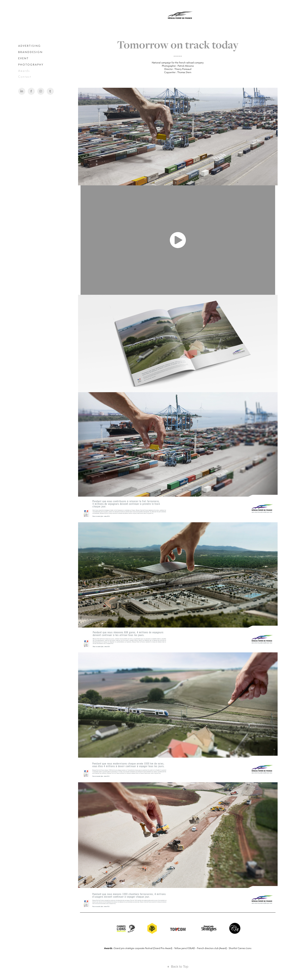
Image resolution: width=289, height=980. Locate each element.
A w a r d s (24, 71)
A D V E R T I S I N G (29, 46)
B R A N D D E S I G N (30, 52)
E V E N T (23, 58)
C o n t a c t (25, 77)
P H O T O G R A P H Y (31, 65)
